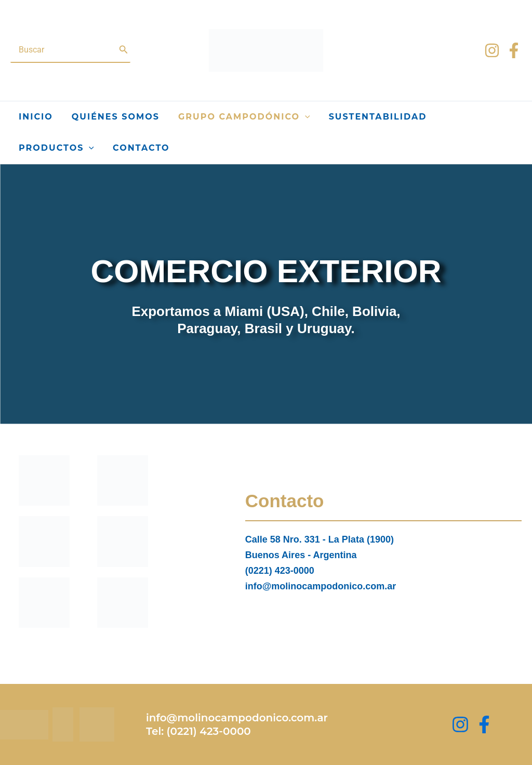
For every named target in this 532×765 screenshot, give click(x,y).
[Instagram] (492, 50)
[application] (305, 117)
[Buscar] (124, 50)
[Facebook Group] (484, 724)
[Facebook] (514, 50)
